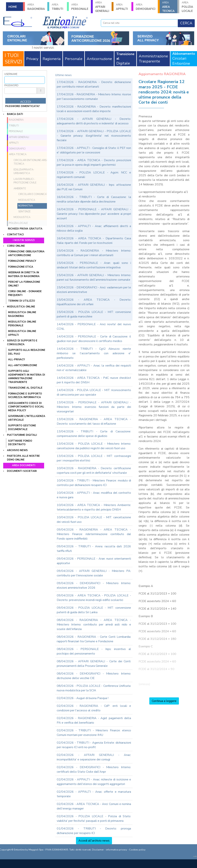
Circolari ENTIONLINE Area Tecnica (31, 162)
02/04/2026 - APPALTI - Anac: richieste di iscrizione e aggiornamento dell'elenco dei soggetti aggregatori (94, 782)
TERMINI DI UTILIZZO (21, 301)
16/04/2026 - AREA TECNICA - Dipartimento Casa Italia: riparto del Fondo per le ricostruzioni (94, 241)
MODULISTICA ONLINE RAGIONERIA (22, 314)
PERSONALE (80, 7)
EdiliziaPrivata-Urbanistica (24, 172)
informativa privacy (117, 850)
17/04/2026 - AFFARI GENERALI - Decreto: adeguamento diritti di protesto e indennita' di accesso (94, 121)
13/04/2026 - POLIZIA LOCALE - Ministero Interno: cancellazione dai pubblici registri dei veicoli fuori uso (94, 446)
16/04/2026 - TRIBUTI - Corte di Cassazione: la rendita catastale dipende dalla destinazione (94, 199)
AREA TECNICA (169, 7)
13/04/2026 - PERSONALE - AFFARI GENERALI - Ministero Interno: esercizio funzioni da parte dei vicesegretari (94, 407)
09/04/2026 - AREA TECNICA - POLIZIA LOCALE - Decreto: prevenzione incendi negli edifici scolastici (94, 598)
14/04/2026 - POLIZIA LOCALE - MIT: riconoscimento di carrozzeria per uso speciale (94, 392)
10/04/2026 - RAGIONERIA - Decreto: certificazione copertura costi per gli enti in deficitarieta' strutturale (94, 471)
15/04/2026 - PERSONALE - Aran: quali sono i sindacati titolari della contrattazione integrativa (94, 265)
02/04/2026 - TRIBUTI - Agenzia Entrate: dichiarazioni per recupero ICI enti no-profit (94, 745)
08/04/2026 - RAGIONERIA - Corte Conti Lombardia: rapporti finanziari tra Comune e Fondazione (94, 639)
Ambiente (20, 189)
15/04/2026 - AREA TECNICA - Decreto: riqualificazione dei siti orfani (94, 302)
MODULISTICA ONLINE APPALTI (22, 333)
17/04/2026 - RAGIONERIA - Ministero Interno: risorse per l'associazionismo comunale (94, 97)
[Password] (21, 91)
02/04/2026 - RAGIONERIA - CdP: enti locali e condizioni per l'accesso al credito (94, 708)
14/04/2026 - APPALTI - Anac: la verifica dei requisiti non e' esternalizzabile (94, 368)
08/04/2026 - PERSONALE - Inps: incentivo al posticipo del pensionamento (94, 651)
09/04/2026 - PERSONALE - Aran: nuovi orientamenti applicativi (94, 561)
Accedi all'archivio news (94, 841)
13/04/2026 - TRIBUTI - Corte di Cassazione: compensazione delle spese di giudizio (94, 434)
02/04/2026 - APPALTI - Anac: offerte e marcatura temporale (94, 794)
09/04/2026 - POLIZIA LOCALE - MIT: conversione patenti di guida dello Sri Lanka (94, 610)
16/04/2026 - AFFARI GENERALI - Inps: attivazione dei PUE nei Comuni (94, 187)
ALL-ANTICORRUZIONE (23, 365)
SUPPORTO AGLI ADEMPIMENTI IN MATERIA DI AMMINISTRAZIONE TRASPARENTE (27, 377)
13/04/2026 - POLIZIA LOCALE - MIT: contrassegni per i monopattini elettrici (94, 458)
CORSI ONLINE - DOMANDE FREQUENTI (25, 293)
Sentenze (24, 212)
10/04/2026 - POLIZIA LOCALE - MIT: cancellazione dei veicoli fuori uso (94, 520)
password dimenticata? (22, 106)
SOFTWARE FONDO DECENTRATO (20, 443)
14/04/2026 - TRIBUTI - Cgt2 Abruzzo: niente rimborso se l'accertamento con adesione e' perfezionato (94, 353)
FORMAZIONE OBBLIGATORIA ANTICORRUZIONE (26, 253)
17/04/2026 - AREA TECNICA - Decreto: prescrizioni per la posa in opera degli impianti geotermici (94, 163)
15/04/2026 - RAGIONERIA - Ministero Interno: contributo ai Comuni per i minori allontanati (94, 253)
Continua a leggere (164, 701)
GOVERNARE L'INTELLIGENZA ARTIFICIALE (27, 418)
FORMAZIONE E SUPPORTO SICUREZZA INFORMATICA (25, 396)
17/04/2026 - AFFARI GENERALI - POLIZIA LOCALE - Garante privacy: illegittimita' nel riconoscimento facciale (94, 136)
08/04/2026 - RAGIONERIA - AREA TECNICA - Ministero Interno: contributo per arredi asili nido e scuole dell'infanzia (94, 625)
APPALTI (122, 7)
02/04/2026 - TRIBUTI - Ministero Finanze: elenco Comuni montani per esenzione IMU (94, 733)
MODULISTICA (22, 217)
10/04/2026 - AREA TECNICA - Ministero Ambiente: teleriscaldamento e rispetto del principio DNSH (94, 507)
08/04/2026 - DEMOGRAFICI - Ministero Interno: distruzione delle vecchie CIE (94, 676)
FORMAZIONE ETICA (21, 267)
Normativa (26, 206)
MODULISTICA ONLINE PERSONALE (22, 324)
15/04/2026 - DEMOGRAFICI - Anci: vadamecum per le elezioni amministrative (94, 290)
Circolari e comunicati (34, 194)
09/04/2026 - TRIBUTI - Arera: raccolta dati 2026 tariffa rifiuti (94, 549)
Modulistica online (21, 307)
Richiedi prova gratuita (25, 229)
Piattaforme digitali (22, 435)
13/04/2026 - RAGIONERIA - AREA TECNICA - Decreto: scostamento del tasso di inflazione (94, 421)
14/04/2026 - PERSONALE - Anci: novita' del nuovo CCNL (94, 327)
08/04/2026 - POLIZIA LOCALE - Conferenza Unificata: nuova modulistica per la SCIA (94, 688)
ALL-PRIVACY (16, 360)
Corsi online (16, 246)
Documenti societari (22, 471)
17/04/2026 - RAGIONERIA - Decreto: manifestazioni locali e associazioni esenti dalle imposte (94, 109)
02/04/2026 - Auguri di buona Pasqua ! (83, 698)
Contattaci (15, 235)
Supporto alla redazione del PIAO (27, 352)
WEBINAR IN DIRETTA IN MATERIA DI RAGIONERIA (24, 274)
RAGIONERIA (36, 7)
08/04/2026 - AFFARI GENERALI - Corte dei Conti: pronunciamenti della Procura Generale (94, 664)
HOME (13, 7)
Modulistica (27, 200)
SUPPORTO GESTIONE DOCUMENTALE (22, 427)
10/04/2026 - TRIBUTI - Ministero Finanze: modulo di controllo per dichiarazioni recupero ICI (94, 483)
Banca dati (15, 114)
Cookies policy (137, 850)
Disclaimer (98, 850)
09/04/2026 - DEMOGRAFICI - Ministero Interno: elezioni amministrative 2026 (94, 585)
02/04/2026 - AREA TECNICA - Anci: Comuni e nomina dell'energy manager (94, 806)
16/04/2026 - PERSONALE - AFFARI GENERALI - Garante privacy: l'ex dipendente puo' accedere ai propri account (94, 214)
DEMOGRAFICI (146, 7)
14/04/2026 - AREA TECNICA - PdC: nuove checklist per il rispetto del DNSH (94, 380)
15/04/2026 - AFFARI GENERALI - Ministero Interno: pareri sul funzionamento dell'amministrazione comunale (94, 277)
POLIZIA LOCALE (188, 7)
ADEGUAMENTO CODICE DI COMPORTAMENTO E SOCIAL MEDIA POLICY (26, 407)
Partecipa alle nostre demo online (23, 458)
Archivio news (17, 450)
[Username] (25, 80)
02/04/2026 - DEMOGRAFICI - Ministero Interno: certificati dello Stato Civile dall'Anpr (94, 769)
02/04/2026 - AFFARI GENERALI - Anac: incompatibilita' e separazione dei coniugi (94, 757)
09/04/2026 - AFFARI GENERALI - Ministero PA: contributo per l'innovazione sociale (94, 573)
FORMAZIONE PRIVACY (22, 261)
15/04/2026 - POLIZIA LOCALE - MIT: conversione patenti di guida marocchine (94, 314)
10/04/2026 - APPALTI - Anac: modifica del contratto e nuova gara (94, 495)
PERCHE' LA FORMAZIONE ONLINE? (24, 284)
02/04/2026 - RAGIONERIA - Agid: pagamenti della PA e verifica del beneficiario (94, 720)
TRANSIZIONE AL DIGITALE (25, 388)
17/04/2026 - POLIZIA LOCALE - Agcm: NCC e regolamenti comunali (94, 175)
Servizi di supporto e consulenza (22, 343)
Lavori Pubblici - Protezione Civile (25, 181)
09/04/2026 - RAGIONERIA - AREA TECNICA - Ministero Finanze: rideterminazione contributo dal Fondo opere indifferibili (94, 534)
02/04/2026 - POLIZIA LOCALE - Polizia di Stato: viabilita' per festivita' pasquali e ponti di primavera (94, 819)
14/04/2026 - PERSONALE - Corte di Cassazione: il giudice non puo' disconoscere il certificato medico (94, 339)
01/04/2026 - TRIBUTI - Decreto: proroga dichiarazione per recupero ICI (94, 831)
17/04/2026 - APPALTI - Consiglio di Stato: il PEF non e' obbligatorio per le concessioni (94, 150)
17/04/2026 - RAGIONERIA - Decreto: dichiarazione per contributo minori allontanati (94, 84)
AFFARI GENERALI (102, 7)
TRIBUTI (58, 7)
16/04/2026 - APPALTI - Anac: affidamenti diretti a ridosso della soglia (94, 228)
